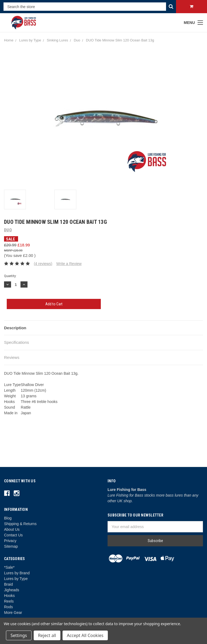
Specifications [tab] (17, 342)
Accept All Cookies (85, 635)
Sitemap (11, 546)
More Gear (13, 613)
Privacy (10, 541)
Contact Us (13, 535)
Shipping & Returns (20, 524)
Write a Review (69, 264)
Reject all (47, 635)
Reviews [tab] (12, 357)
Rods (8, 607)
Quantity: (10, 276)
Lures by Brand (17, 573)
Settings (19, 635)
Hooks (9, 596)
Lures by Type (16, 579)
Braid (8, 584)
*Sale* (9, 567)
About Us (12, 529)
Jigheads (12, 590)
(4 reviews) (43, 264)
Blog (8, 518)
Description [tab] (15, 328)
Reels (9, 601)
